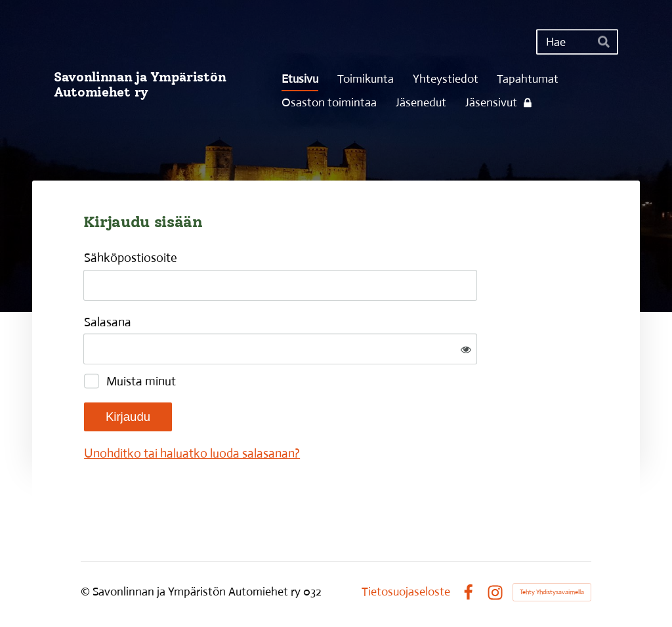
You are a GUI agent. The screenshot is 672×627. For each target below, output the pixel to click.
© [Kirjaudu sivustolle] (87, 592)
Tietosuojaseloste (406, 592)
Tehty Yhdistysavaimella (552, 592)
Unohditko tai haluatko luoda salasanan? (192, 453)
